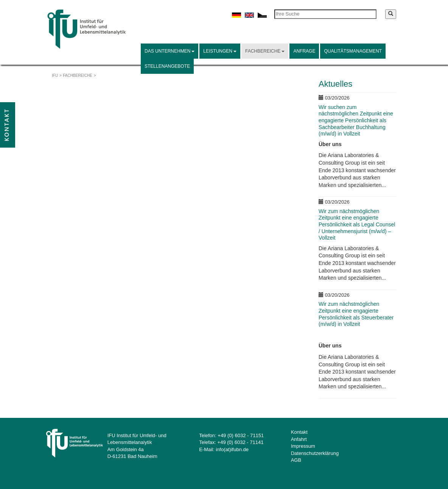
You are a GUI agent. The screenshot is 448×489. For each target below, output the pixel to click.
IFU (55, 76)
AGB (296, 460)
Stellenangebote (167, 66)
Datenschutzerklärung (315, 453)
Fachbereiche (265, 51)
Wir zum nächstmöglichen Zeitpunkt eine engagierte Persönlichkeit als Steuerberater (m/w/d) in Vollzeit (356, 314)
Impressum (303, 446)
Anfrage (304, 51)
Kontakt (299, 432)
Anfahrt (299, 439)
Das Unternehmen (170, 51)
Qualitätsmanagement (353, 51)
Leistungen (220, 51)
